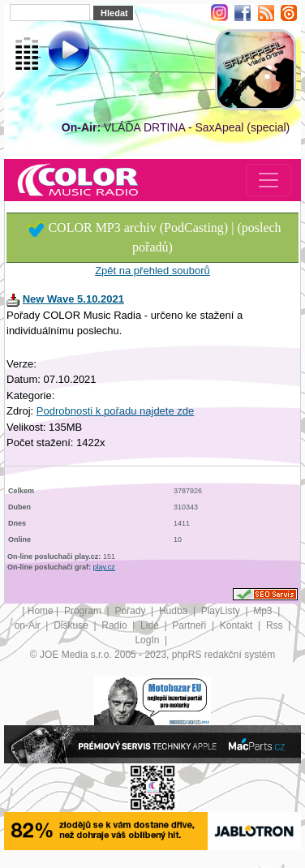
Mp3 (264, 611)
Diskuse (72, 625)
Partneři (190, 625)
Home (41, 611)
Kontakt (238, 625)
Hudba (175, 611)
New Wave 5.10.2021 (73, 299)
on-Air (29, 625)
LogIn (148, 640)
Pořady (131, 611)
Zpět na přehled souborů (152, 271)
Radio (116, 625)
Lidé (151, 625)
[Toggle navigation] (268, 180)
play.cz (104, 567)
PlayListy (222, 611)
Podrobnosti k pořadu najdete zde (115, 411)
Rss (276, 625)
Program (84, 611)
